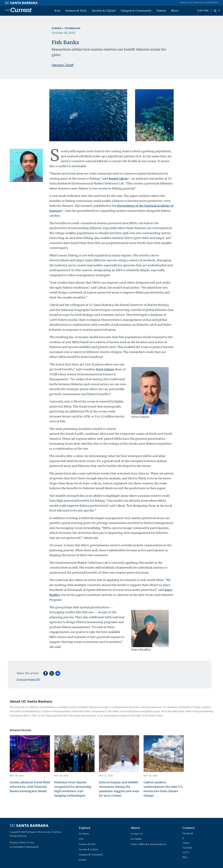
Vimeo (186, 843)
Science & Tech (76, 11)
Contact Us (137, 834)
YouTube (187, 848)
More (175, 11)
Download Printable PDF (28, 680)
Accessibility (17, 847)
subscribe (203, 11)
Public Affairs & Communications (148, 844)
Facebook (188, 833)
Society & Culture (104, 11)
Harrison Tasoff (63, 65)
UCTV (186, 853)
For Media (136, 839)
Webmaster (32, 847)
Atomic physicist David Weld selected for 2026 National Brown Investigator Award (30, 787)
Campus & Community (136, 11)
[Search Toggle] (217, 11)
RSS (185, 857)
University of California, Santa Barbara (199, 3)
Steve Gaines (105, 369)
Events (161, 11)
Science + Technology (66, 28)
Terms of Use (27, 843)
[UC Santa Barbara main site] (21, 2)
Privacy (14, 843)
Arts (57, 11)
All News (84, 834)
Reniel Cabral (119, 179)
